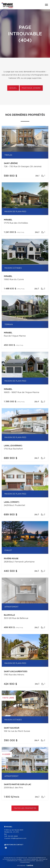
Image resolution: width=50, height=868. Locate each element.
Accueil (13, 88)
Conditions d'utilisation (27, 861)
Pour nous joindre (31, 88)
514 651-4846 (13, 836)
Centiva (30, 865)
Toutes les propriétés (25, 808)
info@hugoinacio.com (18, 838)
